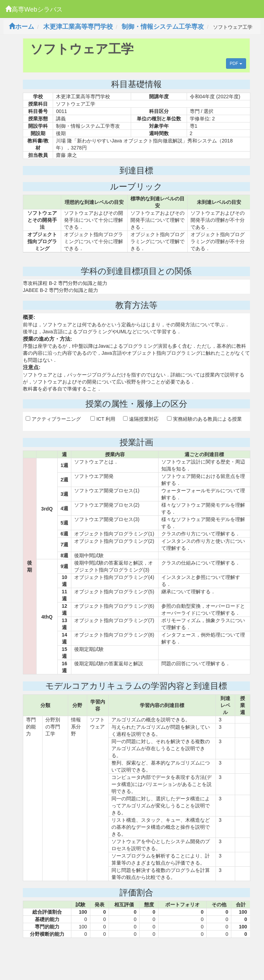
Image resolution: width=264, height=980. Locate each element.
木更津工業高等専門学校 (78, 27)
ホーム (21, 27)
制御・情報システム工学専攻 (163, 27)
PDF (236, 64)
